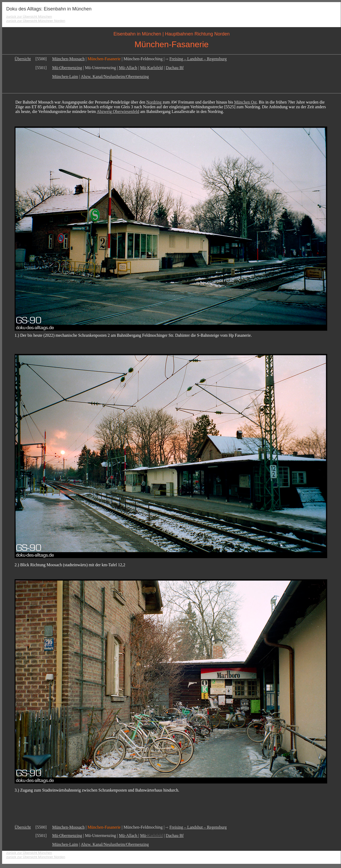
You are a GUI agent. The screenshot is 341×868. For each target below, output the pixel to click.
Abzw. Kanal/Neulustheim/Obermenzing (115, 77)
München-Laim (65, 77)
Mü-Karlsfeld (151, 68)
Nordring (154, 102)
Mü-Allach (128, 68)
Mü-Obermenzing (67, 68)
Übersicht (23, 59)
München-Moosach (68, 59)
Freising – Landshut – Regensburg (198, 59)
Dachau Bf (175, 68)
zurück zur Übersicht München (29, 17)
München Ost (246, 102)
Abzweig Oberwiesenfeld (118, 111)
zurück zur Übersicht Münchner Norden (36, 21)
